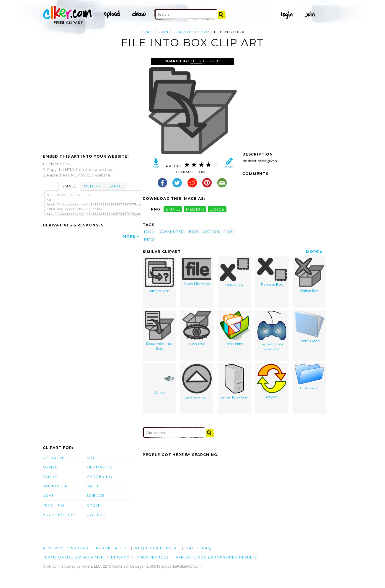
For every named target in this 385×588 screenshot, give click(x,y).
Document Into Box (159, 331)
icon (163, 32)
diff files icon (159, 275)
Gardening (99, 477)
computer (185, 32)
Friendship (55, 486)
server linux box (234, 382)
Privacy (120, 557)
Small (69, 186)
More (129, 236)
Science (96, 495)
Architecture (59, 515)
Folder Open (309, 327)
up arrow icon (197, 382)
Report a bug (112, 548)
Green (94, 505)
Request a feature (157, 548)
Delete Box (234, 272)
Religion (53, 458)
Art (91, 458)
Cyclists (96, 515)
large (217, 209)
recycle (272, 382)
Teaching (54, 505)
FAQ (206, 548)
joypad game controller (272, 331)
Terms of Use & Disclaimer (73, 557)
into (149, 239)
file (229, 232)
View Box (197, 328)
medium (195, 209)
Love (48, 495)
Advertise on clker (66, 548)
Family (50, 477)
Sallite (159, 379)
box (205, 32)
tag (191, 548)
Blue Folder (309, 377)
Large (116, 186)
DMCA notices (152, 557)
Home (147, 32)
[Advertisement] (92, 102)
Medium (92, 186)
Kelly (196, 61)
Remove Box (272, 272)
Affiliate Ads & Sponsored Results (216, 557)
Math (92, 486)
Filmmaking (100, 467)
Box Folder (234, 328)
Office (50, 467)
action (211, 232)
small (173, 209)
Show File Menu (197, 272)
